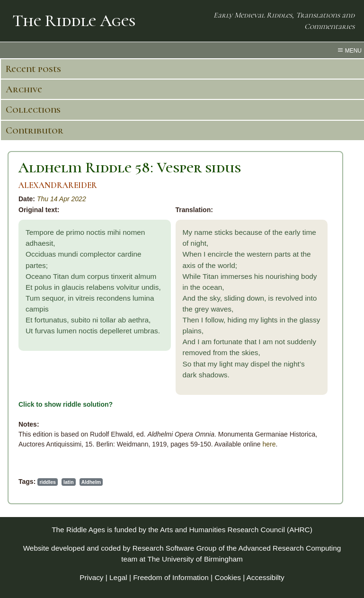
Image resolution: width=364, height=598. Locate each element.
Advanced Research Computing (289, 548)
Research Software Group (175, 548)
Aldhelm (91, 482)
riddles (47, 482)
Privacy (91, 577)
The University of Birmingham (195, 559)
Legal (118, 577)
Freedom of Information (171, 577)
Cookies (228, 577)
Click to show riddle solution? (66, 404)
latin (69, 482)
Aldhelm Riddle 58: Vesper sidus (130, 167)
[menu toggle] (182, 50)
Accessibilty (266, 577)
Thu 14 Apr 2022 (62, 199)
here (269, 444)
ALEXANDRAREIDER (58, 185)
